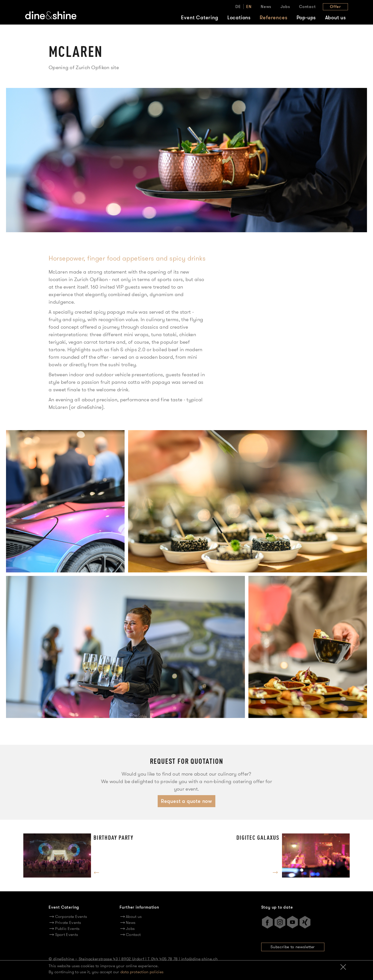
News (266, 7)
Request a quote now (186, 801)
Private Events (68, 923)
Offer (335, 7)
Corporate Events (71, 916)
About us (336, 18)
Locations (239, 18)
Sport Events (67, 935)
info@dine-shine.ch (200, 959)
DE (238, 7)
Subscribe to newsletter (293, 947)
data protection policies (142, 972)
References (273, 18)
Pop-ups (306, 18)
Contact (307, 7)
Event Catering (200, 18)
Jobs (285, 7)
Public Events (67, 929)
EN (249, 7)
